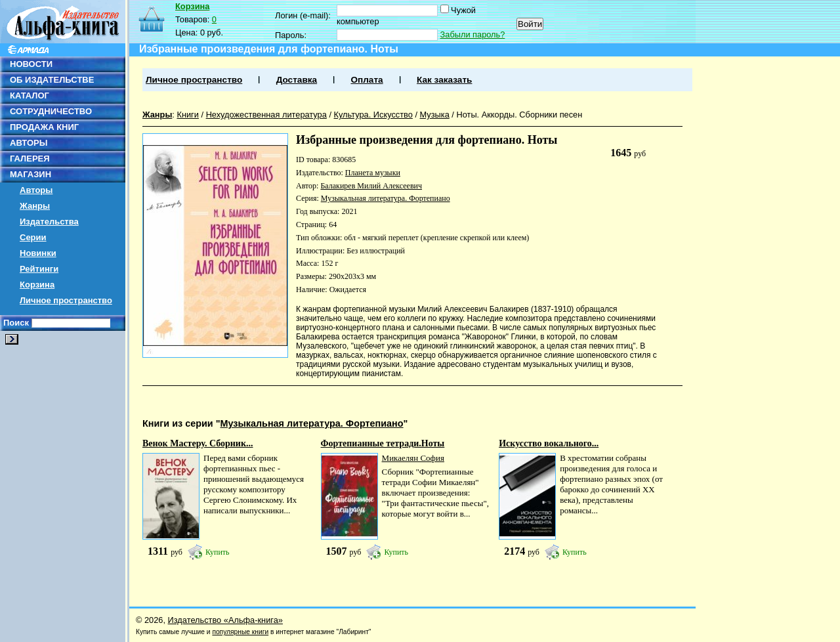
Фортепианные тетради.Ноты (383, 443)
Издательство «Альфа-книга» (225, 620)
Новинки (38, 253)
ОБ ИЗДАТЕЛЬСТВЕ (52, 80)
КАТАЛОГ (30, 96)
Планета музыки (373, 173)
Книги (188, 115)
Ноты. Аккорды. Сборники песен (519, 115)
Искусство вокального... (549, 443)
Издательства (49, 222)
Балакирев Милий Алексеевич (371, 186)
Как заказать (444, 80)
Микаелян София (413, 458)
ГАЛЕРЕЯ (30, 159)
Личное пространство (66, 300)
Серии (33, 237)
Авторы (36, 190)
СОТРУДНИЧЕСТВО (51, 111)
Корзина (37, 285)
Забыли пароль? (473, 34)
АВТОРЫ (29, 143)
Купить (218, 552)
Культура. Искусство (373, 115)
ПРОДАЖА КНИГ (44, 127)
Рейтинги (39, 269)
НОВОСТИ (31, 64)
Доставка (297, 80)
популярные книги (240, 632)
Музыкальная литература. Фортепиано (386, 198)
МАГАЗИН (31, 174)
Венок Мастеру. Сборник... (198, 443)
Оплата (367, 80)
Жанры (35, 206)
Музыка (435, 115)
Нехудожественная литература (266, 115)
